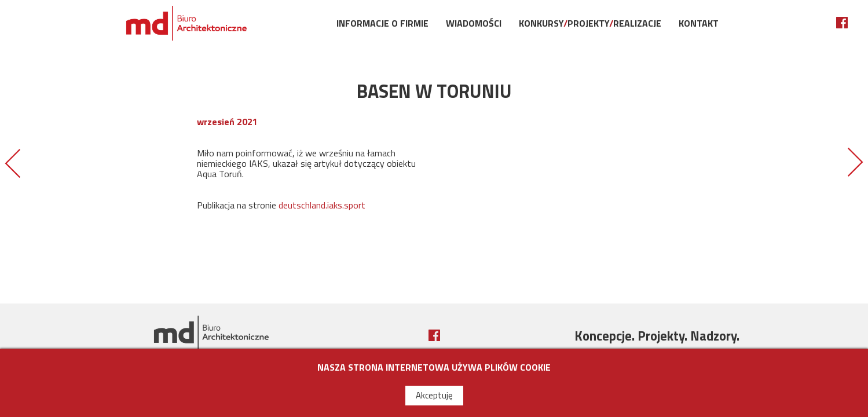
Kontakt (699, 23)
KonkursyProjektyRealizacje (590, 23)
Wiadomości (474, 23)
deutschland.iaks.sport (322, 205)
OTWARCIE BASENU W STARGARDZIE (12, 163)
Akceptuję (434, 395)
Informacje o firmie (382, 23)
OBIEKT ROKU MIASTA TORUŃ (856, 163)
